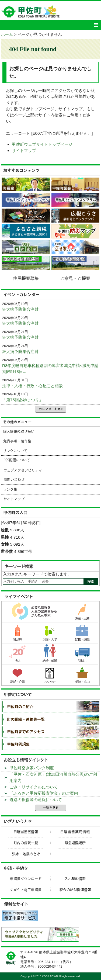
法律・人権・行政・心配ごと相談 (32, 386)
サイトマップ (24, 150)
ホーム (7, 34)
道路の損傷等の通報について (36, 800)
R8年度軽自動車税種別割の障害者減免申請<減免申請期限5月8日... (50, 369)
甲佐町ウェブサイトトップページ (42, 144)
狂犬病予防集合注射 (20, 309)
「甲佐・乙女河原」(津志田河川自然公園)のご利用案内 (53, 777)
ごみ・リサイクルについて (34, 787)
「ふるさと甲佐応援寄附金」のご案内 (44, 793)
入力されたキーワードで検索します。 (37, 574)
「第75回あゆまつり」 (23, 400)
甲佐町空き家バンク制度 (32, 768)
